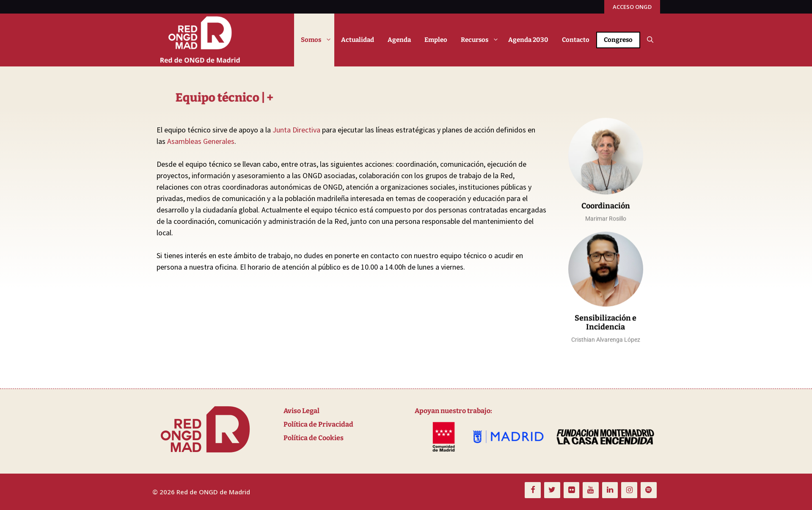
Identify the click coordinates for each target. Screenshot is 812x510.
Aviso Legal (301, 411)
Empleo (436, 40)
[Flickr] (572, 490)
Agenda (399, 40)
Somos (318, 40)
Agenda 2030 (528, 40)
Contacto (576, 40)
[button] (650, 40)
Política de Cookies (314, 438)
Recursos (481, 40)
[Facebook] (533, 490)
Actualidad (358, 40)
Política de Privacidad (318, 424)
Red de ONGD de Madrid (213, 492)
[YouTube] (591, 490)
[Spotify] (649, 490)
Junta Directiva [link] (296, 130)
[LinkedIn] (610, 490)
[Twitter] (552, 490)
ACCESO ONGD (632, 7)
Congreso (618, 40)
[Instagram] (629, 490)
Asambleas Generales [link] (201, 141)
